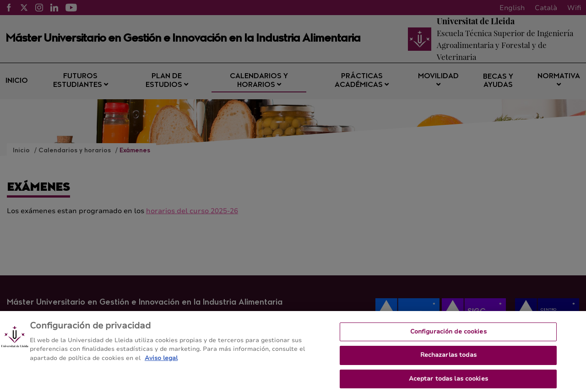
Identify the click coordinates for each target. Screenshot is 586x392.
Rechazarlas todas (448, 359)
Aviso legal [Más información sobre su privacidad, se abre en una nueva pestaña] (161, 362)
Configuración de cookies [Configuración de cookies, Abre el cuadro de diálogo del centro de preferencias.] (448, 335)
